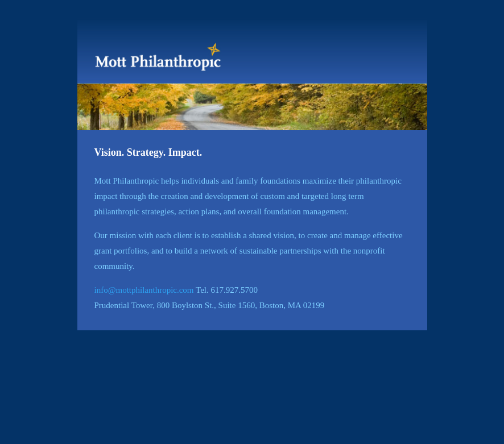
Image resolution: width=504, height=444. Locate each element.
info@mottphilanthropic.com (144, 290)
